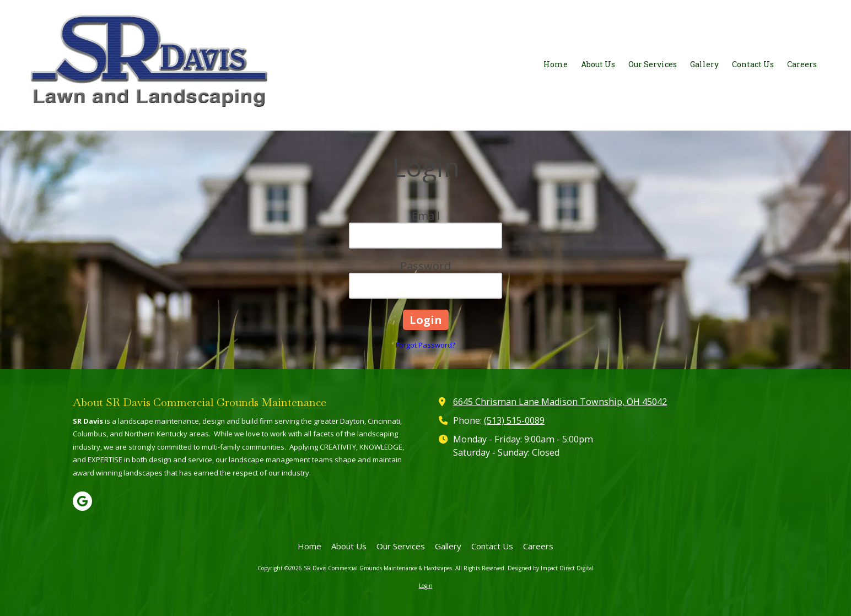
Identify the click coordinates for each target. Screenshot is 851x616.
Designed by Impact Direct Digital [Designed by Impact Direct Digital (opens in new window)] (551, 568)
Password (425, 266)
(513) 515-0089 (514, 420)
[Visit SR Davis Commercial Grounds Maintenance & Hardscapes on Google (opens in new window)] (82, 501)
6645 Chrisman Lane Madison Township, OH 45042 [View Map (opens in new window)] (560, 402)
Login (426, 586)
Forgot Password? (425, 345)
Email (426, 216)
